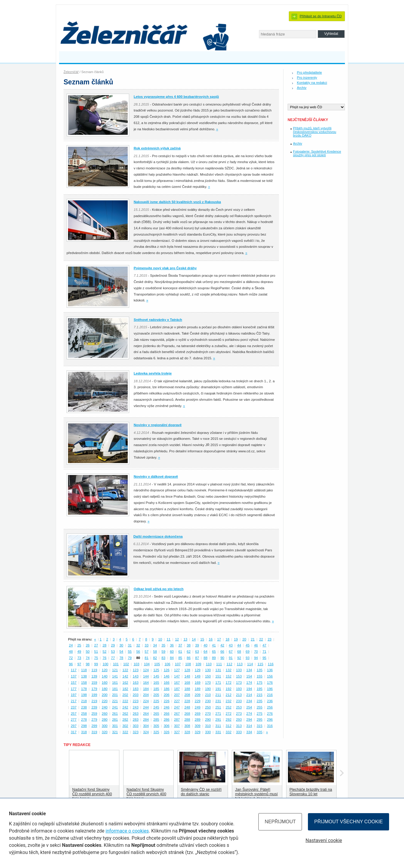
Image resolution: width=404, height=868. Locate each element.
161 (115, 683)
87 (197, 658)
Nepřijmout (280, 822)
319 (94, 732)
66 (222, 652)
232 (228, 701)
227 (177, 701)
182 (125, 689)
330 (208, 732)
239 (94, 707)
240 (105, 707)
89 (214, 658)
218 (84, 701)
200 (105, 695)
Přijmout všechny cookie (349, 822)
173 (239, 683)
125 (156, 670)
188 (187, 689)
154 (249, 676)
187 (177, 689)
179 (94, 689)
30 (121, 645)
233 (239, 701)
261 (115, 714)
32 (138, 645)
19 (236, 639)
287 (177, 720)
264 (146, 714)
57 (147, 652)
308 (187, 726)
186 (167, 689)
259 (94, 714)
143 (136, 676)
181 (115, 689)
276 (270, 714)
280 (105, 720)
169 (198, 683)
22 (261, 639)
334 (249, 732)
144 (146, 676)
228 (187, 701)
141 (115, 676)
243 (136, 707)
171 (218, 683)
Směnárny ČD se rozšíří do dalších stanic (201, 792)
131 (218, 670)
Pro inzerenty (307, 78)
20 (244, 639)
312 (228, 726)
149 (198, 676)
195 (259, 689)
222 (125, 701)
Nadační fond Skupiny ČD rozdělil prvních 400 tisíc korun (92, 794)
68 (239, 652)
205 (156, 695)
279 (94, 720)
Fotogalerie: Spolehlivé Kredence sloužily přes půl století (317, 153)
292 (228, 720)
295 (259, 720)
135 (259, 670)
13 (185, 639)
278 (84, 720)
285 (156, 720)
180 (105, 689)
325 (156, 732)
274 (249, 714)
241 (115, 707)
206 (167, 695)
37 (180, 645)
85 (180, 658)
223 (136, 701)
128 (187, 670)
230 (208, 701)
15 (202, 639)
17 (219, 639)
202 (125, 695)
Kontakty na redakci (312, 83)
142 (125, 676)
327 (177, 732)
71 (265, 652)
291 (218, 720)
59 (163, 652)
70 (256, 652)
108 (188, 664)
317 (74, 732)
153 (239, 676)
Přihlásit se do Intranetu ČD (321, 16)
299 (94, 726)
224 (146, 701)
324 (146, 732)
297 (74, 726)
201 (115, 695)
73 (79, 658)
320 (105, 732)
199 (94, 695)
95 (265, 658)
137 (74, 676)
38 (189, 645)
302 (125, 726)
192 (228, 689)
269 (198, 714)
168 (187, 683)
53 (113, 652)
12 (177, 639)
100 (105, 664)
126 (167, 670)
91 (231, 658)
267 (177, 714)
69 (248, 652)
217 (74, 701)
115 (260, 664)
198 (84, 695)
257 (74, 714)
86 (189, 658)
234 (249, 701)
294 (249, 720)
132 (228, 670)
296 (270, 720)
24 (71, 645)
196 (270, 689)
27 (96, 645)
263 (136, 714)
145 (156, 676)
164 (146, 683)
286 (167, 720)
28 (105, 645)
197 (74, 695)
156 (270, 676)
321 (115, 732)
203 (136, 695)
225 (156, 701)
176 (270, 683)
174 (249, 683)
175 (259, 683)
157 (74, 683)
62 (189, 652)
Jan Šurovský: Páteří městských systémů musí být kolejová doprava (256, 794)
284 (146, 720)
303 (136, 726)
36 (172, 645)
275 (259, 714)
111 (219, 664)
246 (167, 707)
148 (187, 676)
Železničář (71, 72)
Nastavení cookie (324, 840)
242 (125, 707)
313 (239, 726)
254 (249, 707)
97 (79, 664)
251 (218, 707)
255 (259, 707)
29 (113, 645)
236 (270, 701)
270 (208, 714)
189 (198, 689)
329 (198, 732)
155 (259, 676)
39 (197, 645)
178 (84, 689)
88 (205, 658)
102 (126, 664)
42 (222, 645)
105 (157, 664)
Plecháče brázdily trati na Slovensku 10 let (311, 792)
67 (231, 652)
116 (271, 664)
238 (84, 707)
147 (177, 676)
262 (125, 714)
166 (167, 683)
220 (105, 701)
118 (84, 670)
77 (113, 658)
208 (187, 695)
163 (136, 683)
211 (218, 695)
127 (177, 670)
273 (239, 714)
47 (265, 645)
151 (218, 676)
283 (136, 720)
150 (208, 676)
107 (178, 664)
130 (208, 670)
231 (218, 701)
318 (84, 732)
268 (187, 714)
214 (249, 695)
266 (167, 714)
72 (71, 658)
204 (146, 695)
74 (88, 658)
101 (116, 664)
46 (256, 645)
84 (172, 658)
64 (205, 652)
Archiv (302, 88)
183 (136, 689)
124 (146, 670)
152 (228, 676)
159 (94, 683)
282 (125, 720)
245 (156, 707)
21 (253, 639)
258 (84, 714)
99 (96, 664)
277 (74, 720)
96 (71, 664)
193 (239, 689)
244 (146, 707)
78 (121, 658)
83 (163, 658)
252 (228, 707)
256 (270, 707)
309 (198, 726)
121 (115, 670)
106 (167, 664)
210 (208, 695)
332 (228, 732)
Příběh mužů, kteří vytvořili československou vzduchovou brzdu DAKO (315, 132)
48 (71, 652)
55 (130, 652)
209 (198, 695)
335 (259, 732)
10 (160, 639)
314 (249, 726)
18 (228, 639)
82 (155, 658)
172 (228, 683)
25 (79, 645)
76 (105, 658)
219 (94, 701)
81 (147, 658)
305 (156, 726)
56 (138, 652)
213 (239, 695)
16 (211, 639)
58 (155, 652)
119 (94, 670)
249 (198, 707)
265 (156, 714)
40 (205, 645)
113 (240, 664)
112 (229, 664)
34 (155, 645)
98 (88, 664)
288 (187, 720)
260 (105, 714)
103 (137, 664)
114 (250, 664)
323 (136, 732)
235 (259, 701)
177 (74, 689)
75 (96, 658)
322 (125, 732)
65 (214, 652)
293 (239, 720)
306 (167, 726)
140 (105, 676)
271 (218, 714)
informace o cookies (127, 831)
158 (84, 683)
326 (167, 732)
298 (84, 726)
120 (105, 670)
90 (222, 658)
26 (88, 645)
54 (121, 652)
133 (239, 670)
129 (198, 670)
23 (270, 639)
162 (125, 683)
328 (187, 732)
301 (115, 726)
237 (74, 707)
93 (248, 658)
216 (270, 695)
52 (105, 652)
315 (259, 726)
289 (198, 720)
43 (231, 645)
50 (88, 652)
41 (214, 645)
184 (146, 689)
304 (146, 726)
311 (218, 726)
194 (249, 689)
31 (130, 645)
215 (259, 695)
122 (125, 670)
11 (168, 639)
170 (208, 683)
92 (239, 658)
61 (180, 652)
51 (96, 652)
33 (147, 645)
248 (187, 707)
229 (198, 701)
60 (172, 652)
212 (228, 695)
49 (79, 652)
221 (115, 701)
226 (167, 701)
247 (177, 707)
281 (115, 720)
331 (218, 732)
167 (177, 683)
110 (209, 664)
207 (177, 695)
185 (156, 689)
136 (270, 670)
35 (163, 645)
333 (239, 732)
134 (249, 670)
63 (197, 652)
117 (74, 670)
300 (105, 726)
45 (248, 645)
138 (84, 676)
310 (208, 726)
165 (156, 683)
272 (228, 714)
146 (167, 676)
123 (136, 670)
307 (177, 726)
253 (239, 707)
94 (256, 658)
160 (105, 683)
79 (130, 658)
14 (194, 639)
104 (147, 664)
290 (208, 720)
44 (239, 645)
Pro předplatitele (309, 72)
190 (208, 689)
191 (218, 689)
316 (270, 726)
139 (94, 676)
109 (198, 664)
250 (208, 707)
